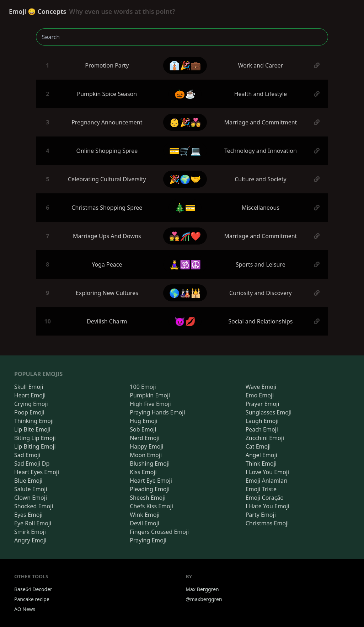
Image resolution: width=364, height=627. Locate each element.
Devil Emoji (144, 523)
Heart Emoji (30, 395)
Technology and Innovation (261, 151)
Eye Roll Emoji (33, 523)
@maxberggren (204, 599)
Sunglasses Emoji (269, 412)
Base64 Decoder (33, 589)
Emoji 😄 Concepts (92, 11)
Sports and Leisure (261, 264)
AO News (25, 609)
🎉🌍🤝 (185, 179)
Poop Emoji (29, 412)
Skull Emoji (29, 387)
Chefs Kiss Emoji (151, 506)
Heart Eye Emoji (151, 481)
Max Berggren (202, 589)
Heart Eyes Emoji (37, 472)
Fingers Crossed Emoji (159, 532)
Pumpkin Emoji (150, 395)
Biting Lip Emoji (35, 438)
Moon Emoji (146, 455)
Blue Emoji (28, 481)
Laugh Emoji (262, 421)
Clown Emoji (31, 498)
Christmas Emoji (267, 523)
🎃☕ (185, 94)
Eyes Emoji (28, 515)
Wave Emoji (261, 387)
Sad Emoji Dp (32, 463)
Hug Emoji (144, 421)
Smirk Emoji (30, 532)
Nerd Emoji (144, 438)
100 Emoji (143, 387)
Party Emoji (261, 515)
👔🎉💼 (185, 65)
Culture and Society (260, 179)
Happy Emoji (146, 446)
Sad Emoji (27, 455)
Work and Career (261, 65)
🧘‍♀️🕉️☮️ (185, 264)
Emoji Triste (261, 489)
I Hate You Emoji (267, 506)
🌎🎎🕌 (185, 293)
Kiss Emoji (143, 472)
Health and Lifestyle (261, 94)
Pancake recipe (32, 599)
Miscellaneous (261, 208)
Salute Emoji (31, 489)
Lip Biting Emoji (35, 446)
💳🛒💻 (185, 151)
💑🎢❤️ (185, 236)
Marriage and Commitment (260, 122)
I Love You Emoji (267, 472)
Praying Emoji (148, 540)
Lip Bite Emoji (32, 429)
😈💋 (185, 321)
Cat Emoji (258, 446)
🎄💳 (185, 207)
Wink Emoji (144, 515)
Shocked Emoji (34, 506)
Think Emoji (261, 463)
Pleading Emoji (149, 489)
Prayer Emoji (263, 404)
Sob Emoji (143, 429)
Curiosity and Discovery (261, 293)
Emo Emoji (260, 395)
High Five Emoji (150, 404)
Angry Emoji (30, 540)
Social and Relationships (260, 321)
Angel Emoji (261, 455)
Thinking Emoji (34, 421)
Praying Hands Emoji (157, 412)
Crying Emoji (31, 404)
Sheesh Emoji (148, 498)
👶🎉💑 (185, 122)
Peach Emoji (262, 429)
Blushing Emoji (150, 463)
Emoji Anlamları (267, 481)
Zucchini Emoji (265, 438)
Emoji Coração (265, 498)
